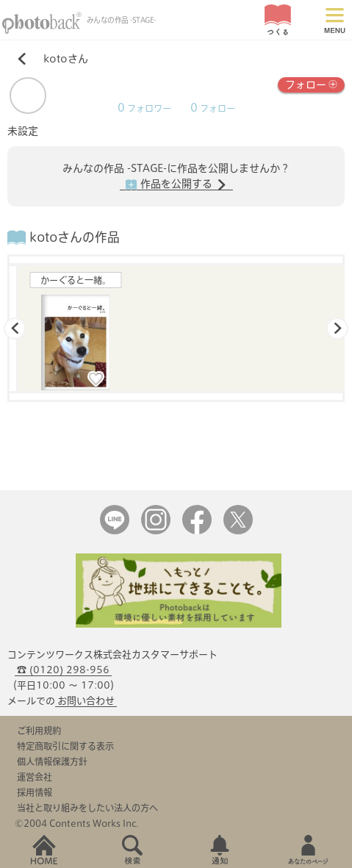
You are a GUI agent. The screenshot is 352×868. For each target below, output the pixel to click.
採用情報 (35, 792)
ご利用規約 (39, 731)
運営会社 (35, 777)
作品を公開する (176, 184)
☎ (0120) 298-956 (63, 670)
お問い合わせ (86, 701)
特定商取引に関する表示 (65, 746)
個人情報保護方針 (52, 761)
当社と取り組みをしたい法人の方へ (87, 808)
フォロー (311, 83)
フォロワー (144, 108)
